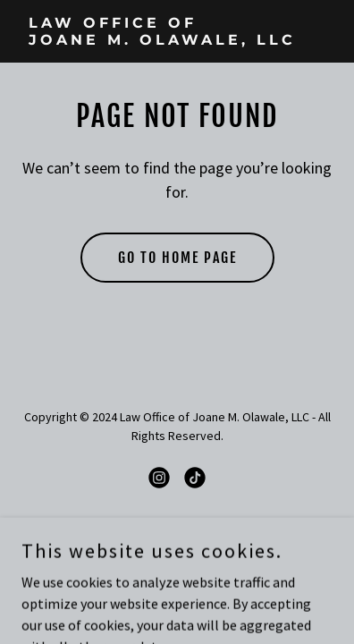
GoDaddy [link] (211, 540)
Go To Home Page (177, 258)
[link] (177, 39)
